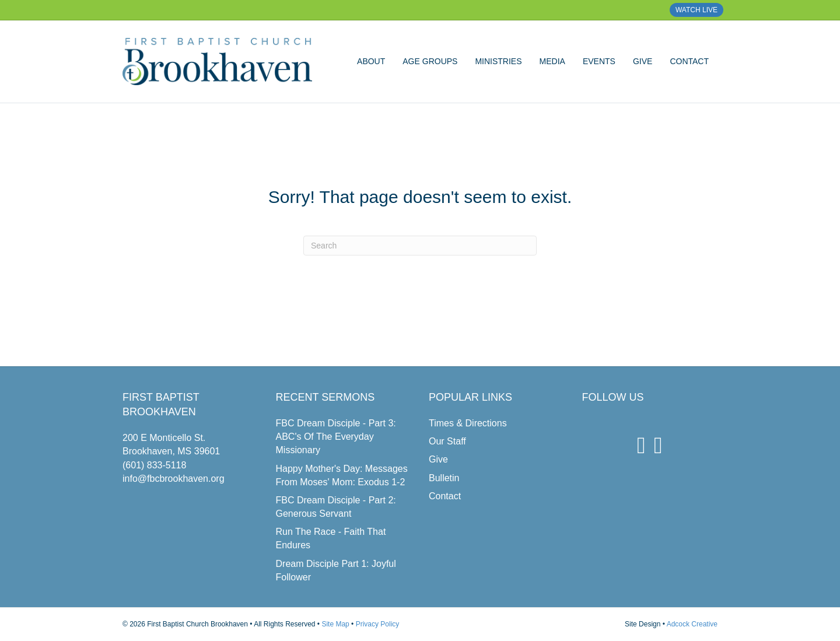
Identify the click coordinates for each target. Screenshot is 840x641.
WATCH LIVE (696, 10)
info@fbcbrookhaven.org (174, 479)
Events (599, 61)
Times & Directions (468, 423)
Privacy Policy (378, 624)
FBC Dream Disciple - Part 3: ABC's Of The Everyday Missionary (336, 437)
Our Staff (447, 441)
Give (643, 61)
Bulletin (444, 478)
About (371, 61)
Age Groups (430, 61)
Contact (689, 61)
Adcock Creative (692, 624)
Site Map (335, 624)
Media (552, 61)
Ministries (498, 61)
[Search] (420, 246)
